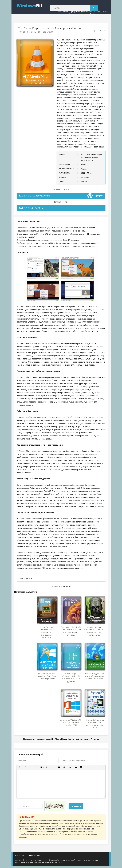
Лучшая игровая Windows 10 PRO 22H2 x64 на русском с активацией (95, 631)
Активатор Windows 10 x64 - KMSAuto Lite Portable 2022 (71, 722)
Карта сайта (20, 855)
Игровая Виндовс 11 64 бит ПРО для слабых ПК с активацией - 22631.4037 (47, 632)
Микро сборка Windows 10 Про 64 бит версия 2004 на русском (71, 677)
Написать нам (34, 855)
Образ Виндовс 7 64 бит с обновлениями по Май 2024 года (95, 676)
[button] (20, 767)
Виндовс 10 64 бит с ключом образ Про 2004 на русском (47, 676)
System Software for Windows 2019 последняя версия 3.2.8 (95, 724)
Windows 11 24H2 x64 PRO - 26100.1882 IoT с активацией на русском (71, 631)
